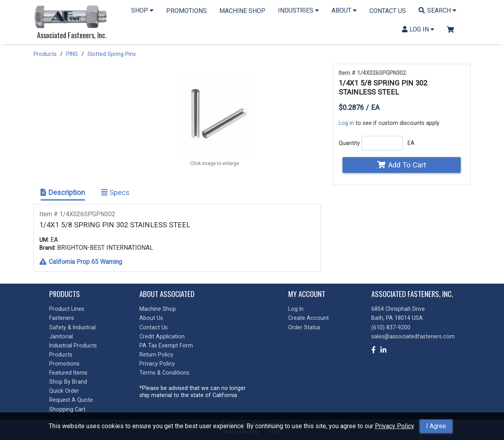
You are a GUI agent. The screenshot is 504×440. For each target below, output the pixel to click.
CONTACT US (388, 11)
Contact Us (154, 327)
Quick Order (64, 391)
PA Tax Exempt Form (166, 345)
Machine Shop (158, 309)
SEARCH (437, 10)
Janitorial (61, 336)
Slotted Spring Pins (112, 54)
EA (411, 143)
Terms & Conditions (164, 373)
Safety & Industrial (72, 327)
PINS (72, 54)
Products (45, 54)
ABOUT (344, 10)
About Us (151, 318)
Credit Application (162, 336)
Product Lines (67, 309)
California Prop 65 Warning (81, 262)
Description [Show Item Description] (63, 192)
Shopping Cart (67, 409)
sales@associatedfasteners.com (413, 336)
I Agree (436, 426)
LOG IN (418, 29)
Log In (296, 309)
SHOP (142, 10)
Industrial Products (73, 345)
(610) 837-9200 (391, 327)
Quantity (349, 143)
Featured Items (68, 373)
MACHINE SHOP (242, 11)
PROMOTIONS (186, 11)
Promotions (64, 364)
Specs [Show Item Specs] (115, 192)
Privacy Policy (394, 426)
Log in (346, 123)
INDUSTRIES (298, 10)
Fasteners (62, 318)
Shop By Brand (68, 382)
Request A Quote (71, 400)
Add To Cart (401, 165)
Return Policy (156, 355)
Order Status (304, 327)
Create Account (309, 318)
